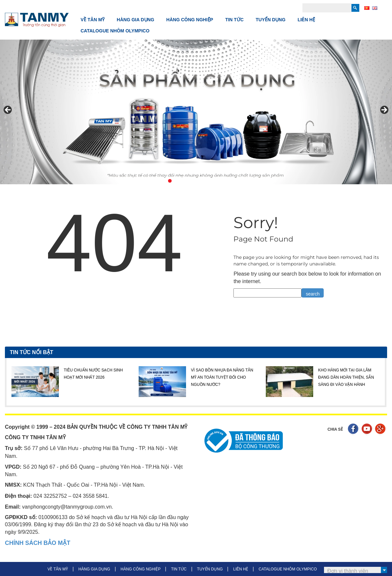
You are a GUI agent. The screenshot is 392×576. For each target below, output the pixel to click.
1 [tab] (170, 181)
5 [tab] (200, 181)
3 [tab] (185, 181)
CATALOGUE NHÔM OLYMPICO (115, 31)
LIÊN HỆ (306, 20)
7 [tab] (215, 181)
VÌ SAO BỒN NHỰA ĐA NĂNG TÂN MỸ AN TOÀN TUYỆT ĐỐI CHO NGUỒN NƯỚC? (222, 378)
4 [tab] (192, 181)
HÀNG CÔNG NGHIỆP (190, 20)
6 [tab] (207, 181)
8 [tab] (222, 181)
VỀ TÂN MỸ (93, 20)
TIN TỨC (234, 20)
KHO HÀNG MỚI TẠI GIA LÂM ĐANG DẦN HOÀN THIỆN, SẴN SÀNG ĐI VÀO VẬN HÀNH (346, 378)
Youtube (368, 430)
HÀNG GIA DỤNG (135, 20)
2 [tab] (177, 181)
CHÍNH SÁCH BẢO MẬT (38, 543)
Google (381, 430)
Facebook (354, 430)
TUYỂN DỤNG (271, 20)
